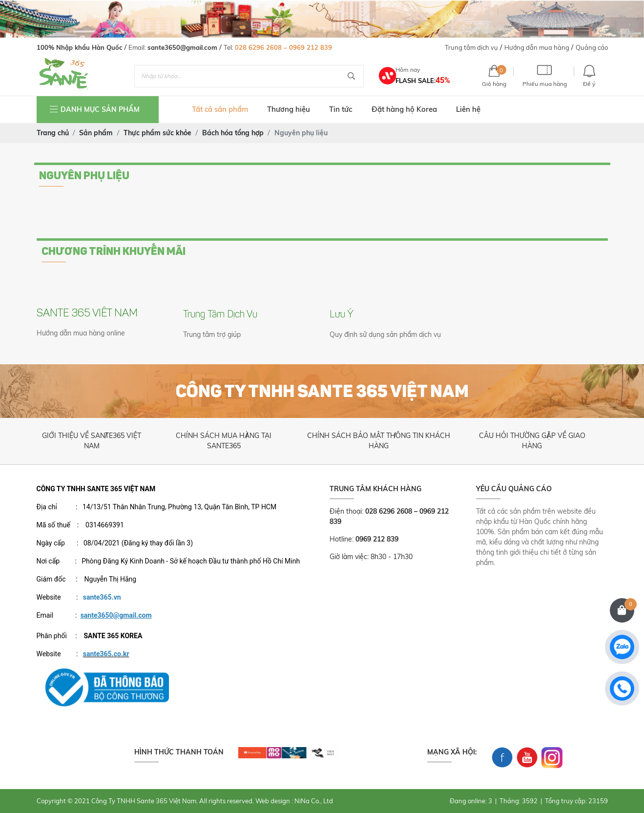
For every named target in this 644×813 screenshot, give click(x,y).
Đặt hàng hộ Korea (404, 109)
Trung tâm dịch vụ (471, 47)
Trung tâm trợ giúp (212, 334)
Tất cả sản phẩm (220, 109)
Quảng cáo (592, 47)
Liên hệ (468, 109)
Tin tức (341, 109)
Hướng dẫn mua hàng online (81, 333)
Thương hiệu (289, 109)
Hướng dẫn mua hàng (537, 47)
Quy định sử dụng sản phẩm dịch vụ (385, 334)
